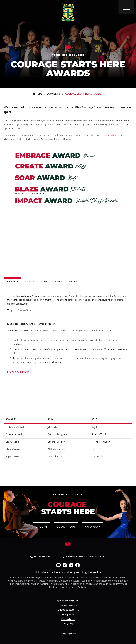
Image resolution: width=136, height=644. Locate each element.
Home (39, 94)
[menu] (126, 7)
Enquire (42, 527)
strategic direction (111, 135)
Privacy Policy (68, 615)
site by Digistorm (68, 634)
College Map (68, 624)
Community (53, 94)
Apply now (92, 527)
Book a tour (66, 527)
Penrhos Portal (68, 619)
